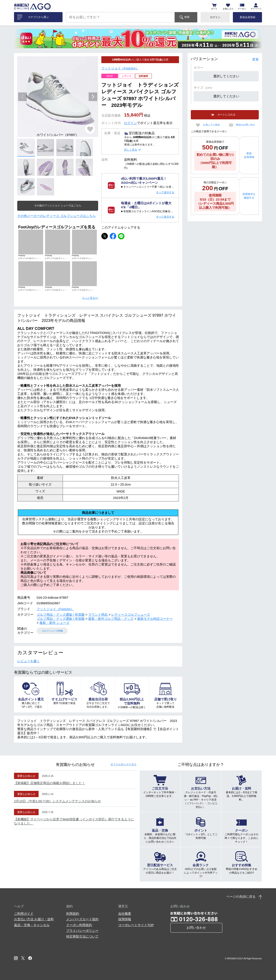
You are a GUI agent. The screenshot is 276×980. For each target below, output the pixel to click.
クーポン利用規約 (79, 925)
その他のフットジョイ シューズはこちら (58, 206)
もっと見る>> (90, 298)
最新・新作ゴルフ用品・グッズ (111, 619)
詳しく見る (131, 150)
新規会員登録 (248, 17)
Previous (22, 97)
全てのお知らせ (124, 764)
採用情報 (125, 919)
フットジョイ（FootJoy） (120, 68)
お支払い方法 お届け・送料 (34, 919)
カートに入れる (226, 115)
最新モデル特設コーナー (155, 619)
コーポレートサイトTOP (136, 925)
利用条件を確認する (249, 196)
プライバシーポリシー (82, 931)
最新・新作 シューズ (54, 623)
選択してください (226, 76)
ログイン (215, 17)
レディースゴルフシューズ (131, 615)
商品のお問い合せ (245, 125)
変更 (256, 59)
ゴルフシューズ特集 (52, 631)
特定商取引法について (82, 936)
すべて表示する (165, 192)
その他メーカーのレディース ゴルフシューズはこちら (56, 216)
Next (93, 97)
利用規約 (73, 914)
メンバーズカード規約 (82, 919)
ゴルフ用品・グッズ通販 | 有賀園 (61, 615)
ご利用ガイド (24, 914)
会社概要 (125, 914)
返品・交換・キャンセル (32, 925)
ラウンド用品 (98, 615)
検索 (187, 17)
